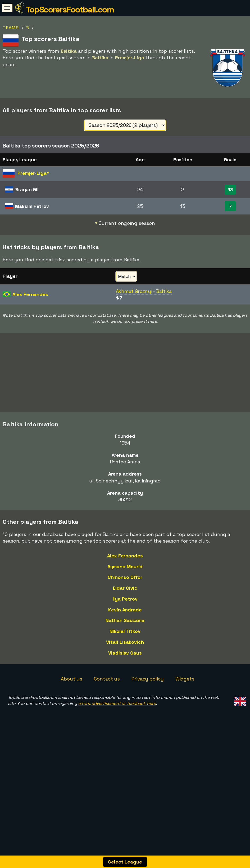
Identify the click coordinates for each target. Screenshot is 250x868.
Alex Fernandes (125, 573)
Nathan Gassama (125, 637)
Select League (125, 862)
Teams (11, 28)
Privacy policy (148, 696)
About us (72, 696)
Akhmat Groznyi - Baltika (144, 291)
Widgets (185, 696)
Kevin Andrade (125, 627)
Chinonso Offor (125, 594)
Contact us (107, 696)
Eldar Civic (125, 605)
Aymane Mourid (125, 583)
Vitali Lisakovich (125, 659)
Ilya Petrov (125, 616)
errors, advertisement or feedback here (117, 721)
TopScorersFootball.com (70, 10)
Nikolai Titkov (125, 648)
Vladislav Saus (125, 670)
